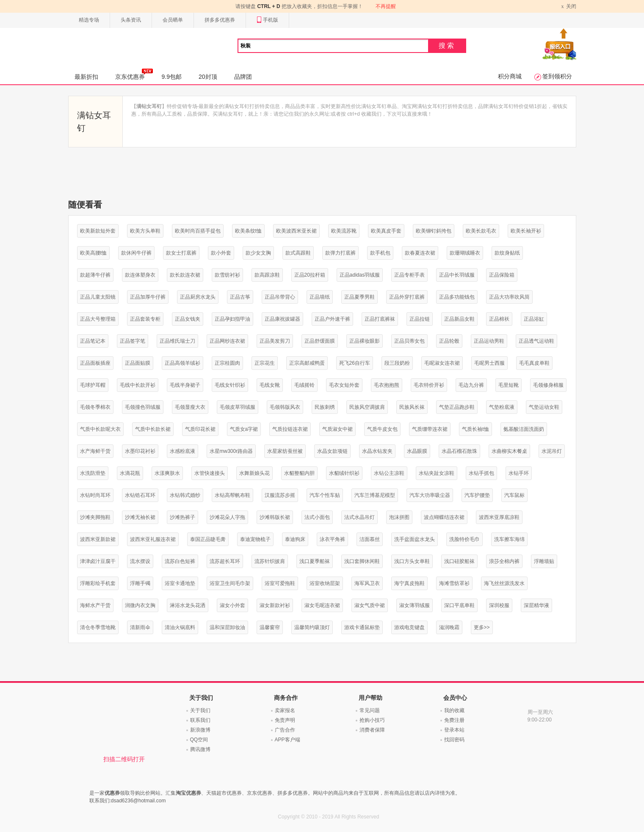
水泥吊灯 (552, 451)
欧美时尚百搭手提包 (198, 231)
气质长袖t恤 (475, 429)
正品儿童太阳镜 (98, 297)
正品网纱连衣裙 (227, 341)
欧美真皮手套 (386, 231)
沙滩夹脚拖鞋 (95, 517)
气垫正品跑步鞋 (457, 407)
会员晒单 (173, 20)
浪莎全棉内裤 (504, 561)
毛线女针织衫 (230, 385)
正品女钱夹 (188, 319)
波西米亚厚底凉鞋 (499, 517)
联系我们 (200, 720)
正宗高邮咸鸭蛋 (307, 363)
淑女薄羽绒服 (415, 605)
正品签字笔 (133, 341)
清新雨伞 (140, 627)
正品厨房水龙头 (198, 297)
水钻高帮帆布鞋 (232, 495)
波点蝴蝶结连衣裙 (444, 517)
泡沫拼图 (399, 517)
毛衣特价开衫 (429, 385)
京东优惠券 (134, 74)
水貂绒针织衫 (344, 473)
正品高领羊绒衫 (182, 363)
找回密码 (454, 740)
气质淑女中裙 (337, 429)
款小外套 (221, 253)
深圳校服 (499, 605)
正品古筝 (240, 297)
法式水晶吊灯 (359, 517)
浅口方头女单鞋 (412, 561)
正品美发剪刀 (275, 341)
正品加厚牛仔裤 (148, 297)
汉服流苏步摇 (280, 495)
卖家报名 (285, 710)
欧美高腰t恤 (93, 253)
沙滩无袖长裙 (140, 517)
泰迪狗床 (295, 539)
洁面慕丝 (370, 539)
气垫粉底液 (502, 407)
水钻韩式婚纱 (185, 495)
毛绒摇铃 (304, 385)
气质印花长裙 (200, 429)
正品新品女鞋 (459, 319)
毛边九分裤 (471, 385)
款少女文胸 (258, 253)
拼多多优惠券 (220, 20)
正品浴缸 (534, 319)
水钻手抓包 (481, 473)
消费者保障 (372, 730)
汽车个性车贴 (325, 495)
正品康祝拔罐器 (282, 319)
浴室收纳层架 (325, 583)
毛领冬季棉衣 (95, 407)
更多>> (482, 627)
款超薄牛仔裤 (95, 275)
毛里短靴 (509, 385)
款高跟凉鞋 (267, 275)
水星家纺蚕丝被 (285, 451)
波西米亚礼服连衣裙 (153, 539)
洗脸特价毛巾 (464, 539)
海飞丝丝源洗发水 (504, 583)
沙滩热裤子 (182, 517)
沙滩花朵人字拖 (227, 517)
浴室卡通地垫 (180, 583)
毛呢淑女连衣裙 (442, 363)
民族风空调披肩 (367, 407)
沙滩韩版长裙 (275, 517)
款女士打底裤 (181, 253)
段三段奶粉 (397, 363)
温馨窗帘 (270, 627)
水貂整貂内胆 (299, 473)
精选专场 (89, 20)
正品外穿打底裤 (407, 297)
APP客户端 (287, 740)
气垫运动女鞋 (544, 407)
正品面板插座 (95, 363)
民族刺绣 (325, 407)
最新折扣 (86, 77)
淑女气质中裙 (370, 605)
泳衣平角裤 (332, 539)
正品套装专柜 (145, 319)
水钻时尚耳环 (95, 495)
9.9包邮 (172, 77)
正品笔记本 (93, 341)
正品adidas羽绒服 (360, 275)
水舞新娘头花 (254, 473)
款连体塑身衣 (140, 275)
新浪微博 (200, 730)
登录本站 (454, 730)
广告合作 (285, 730)
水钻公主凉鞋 (389, 473)
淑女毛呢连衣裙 (322, 605)
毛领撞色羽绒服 (143, 407)
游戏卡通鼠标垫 (362, 627)
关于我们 (200, 710)
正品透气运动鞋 (536, 341)
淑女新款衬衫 (275, 605)
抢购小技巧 (372, 720)
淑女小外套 (232, 605)
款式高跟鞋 (298, 253)
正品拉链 (420, 319)
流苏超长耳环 (225, 561)
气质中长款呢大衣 (100, 429)
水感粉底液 (182, 451)
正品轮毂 (449, 341)
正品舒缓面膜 (320, 341)
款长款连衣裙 (185, 275)
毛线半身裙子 (185, 385)
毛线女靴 (270, 385)
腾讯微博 (200, 749)
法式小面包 (317, 517)
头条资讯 (131, 20)
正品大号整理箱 (98, 319)
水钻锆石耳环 (140, 495)
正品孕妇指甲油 (232, 319)
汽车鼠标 (514, 495)
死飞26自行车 (355, 363)
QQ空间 (199, 740)
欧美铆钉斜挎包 (434, 231)
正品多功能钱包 (457, 297)
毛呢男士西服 (489, 363)
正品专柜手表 (409, 275)
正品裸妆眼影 (365, 341)
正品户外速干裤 (332, 319)
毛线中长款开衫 (138, 385)
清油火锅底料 (180, 627)
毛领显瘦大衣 (190, 407)
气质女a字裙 (244, 429)
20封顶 (208, 77)
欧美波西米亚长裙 (296, 231)
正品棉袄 (499, 319)
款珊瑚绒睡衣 (465, 253)
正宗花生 (265, 363)
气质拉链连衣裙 (290, 429)
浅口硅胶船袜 (459, 561)
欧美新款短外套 (98, 231)
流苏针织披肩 (270, 561)
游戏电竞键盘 (409, 627)
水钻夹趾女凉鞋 (437, 473)
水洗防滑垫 (93, 473)
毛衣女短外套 (344, 385)
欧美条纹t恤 (248, 231)
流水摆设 (140, 561)
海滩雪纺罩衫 (454, 583)
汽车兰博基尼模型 (375, 495)
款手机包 (380, 253)
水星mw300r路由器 (231, 451)
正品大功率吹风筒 (509, 297)
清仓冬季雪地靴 (98, 627)
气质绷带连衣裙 (430, 429)
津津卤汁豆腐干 (98, 561)
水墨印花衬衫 (140, 451)
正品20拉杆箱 (310, 275)
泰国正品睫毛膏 (208, 539)
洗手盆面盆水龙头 (415, 539)
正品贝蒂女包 (409, 341)
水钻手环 (519, 473)
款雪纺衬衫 (227, 275)
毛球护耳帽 (93, 385)
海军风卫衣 (367, 583)
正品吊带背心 (280, 297)
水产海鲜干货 (95, 451)
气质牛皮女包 (382, 429)
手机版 (267, 20)
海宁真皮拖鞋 (409, 583)
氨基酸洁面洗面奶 (524, 429)
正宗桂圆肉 (227, 363)
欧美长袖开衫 (526, 231)
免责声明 (285, 720)
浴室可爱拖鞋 (280, 583)
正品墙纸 (320, 297)
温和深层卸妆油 (227, 627)
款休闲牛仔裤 (136, 253)
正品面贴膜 (138, 363)
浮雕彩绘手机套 (98, 583)
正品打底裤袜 (380, 319)
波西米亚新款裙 (98, 539)
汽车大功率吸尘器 (430, 495)
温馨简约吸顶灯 (312, 627)
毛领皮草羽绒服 (238, 407)
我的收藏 (454, 710)
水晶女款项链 (332, 451)
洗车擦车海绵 (509, 539)
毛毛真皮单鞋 (534, 363)
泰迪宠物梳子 (255, 539)
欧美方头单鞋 (145, 231)
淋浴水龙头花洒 (188, 605)
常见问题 (370, 710)
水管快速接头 (210, 473)
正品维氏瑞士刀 (177, 341)
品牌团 (243, 77)
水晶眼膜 (417, 451)
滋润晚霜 (449, 627)
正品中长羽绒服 (457, 275)
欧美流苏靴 (344, 231)
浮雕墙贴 (544, 561)
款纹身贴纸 (507, 253)
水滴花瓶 (130, 473)
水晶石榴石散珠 (459, 451)
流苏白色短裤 (180, 561)
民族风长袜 (412, 407)
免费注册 (454, 720)
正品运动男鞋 (489, 341)
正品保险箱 (502, 275)
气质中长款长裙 (153, 429)
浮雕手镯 (140, 583)
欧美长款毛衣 (481, 231)
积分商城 (510, 76)
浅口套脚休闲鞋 (362, 561)
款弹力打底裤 (340, 253)
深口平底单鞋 (459, 605)
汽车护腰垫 (477, 495)
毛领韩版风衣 (285, 407)
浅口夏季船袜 (315, 561)
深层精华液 (536, 605)
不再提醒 (386, 6)
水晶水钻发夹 (377, 451)
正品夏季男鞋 (359, 297)
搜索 (447, 46)
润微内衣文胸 (140, 605)
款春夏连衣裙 (420, 253)
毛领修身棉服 (548, 385)
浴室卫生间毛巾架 (230, 583)
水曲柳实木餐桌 (509, 451)
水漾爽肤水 (167, 473)
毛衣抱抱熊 (387, 385)
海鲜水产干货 (95, 605)
